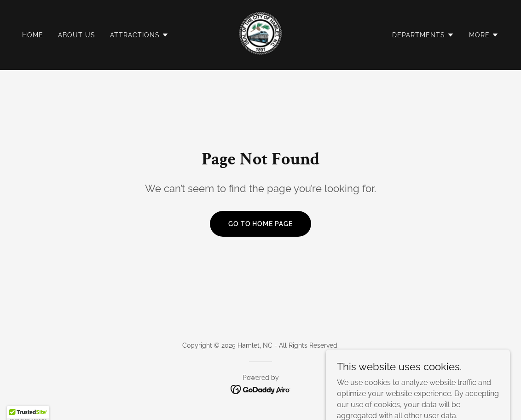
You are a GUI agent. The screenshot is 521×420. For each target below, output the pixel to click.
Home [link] (33, 35)
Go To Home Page (261, 224)
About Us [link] (77, 35)
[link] (260, 34)
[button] (139, 35)
